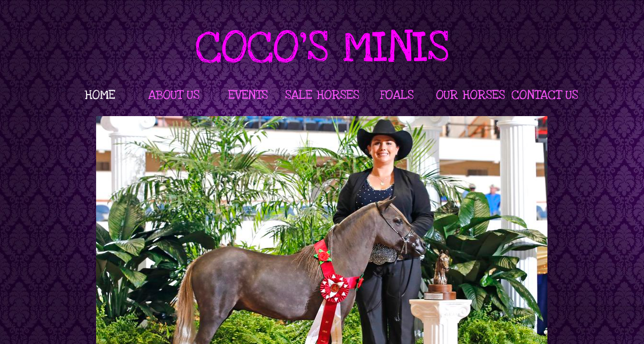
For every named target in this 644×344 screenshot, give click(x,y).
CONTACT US (545, 95)
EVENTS (248, 95)
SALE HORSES (322, 95)
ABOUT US (174, 95)
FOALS (397, 95)
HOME (100, 95)
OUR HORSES (470, 95)
